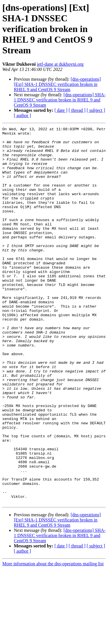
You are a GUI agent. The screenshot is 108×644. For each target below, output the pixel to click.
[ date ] (61, 110)
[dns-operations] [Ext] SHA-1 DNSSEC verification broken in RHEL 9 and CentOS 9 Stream (57, 84)
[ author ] (22, 115)
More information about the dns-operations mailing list (53, 639)
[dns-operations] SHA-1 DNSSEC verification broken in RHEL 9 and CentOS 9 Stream (60, 100)
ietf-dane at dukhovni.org (60, 64)
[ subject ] (96, 110)
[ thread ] (77, 110)
